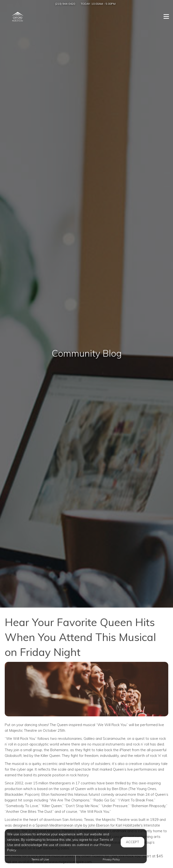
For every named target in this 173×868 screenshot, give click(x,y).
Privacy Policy (111, 859)
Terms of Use (40, 859)
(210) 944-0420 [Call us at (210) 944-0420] (65, 4)
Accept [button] (133, 842)
